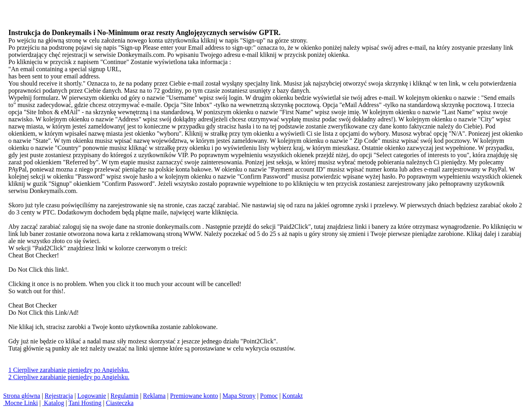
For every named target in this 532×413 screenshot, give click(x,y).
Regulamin (125, 396)
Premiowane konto (194, 396)
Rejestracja (59, 396)
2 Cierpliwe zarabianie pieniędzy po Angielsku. (69, 377)
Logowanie (92, 396)
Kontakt (293, 396)
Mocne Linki (21, 403)
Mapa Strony (239, 396)
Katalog (53, 403)
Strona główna (22, 396)
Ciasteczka (120, 403)
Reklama (154, 396)
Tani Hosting (85, 403)
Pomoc (269, 396)
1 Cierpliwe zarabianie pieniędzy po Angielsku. (69, 370)
